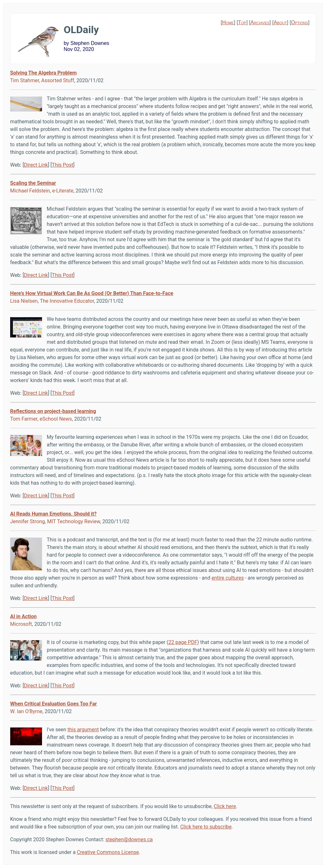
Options (299, 22)
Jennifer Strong (28, 521)
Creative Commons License (108, 852)
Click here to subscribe (206, 827)
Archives (260, 22)
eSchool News (56, 419)
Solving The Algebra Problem (43, 73)
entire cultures (227, 578)
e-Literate (63, 191)
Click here (225, 806)
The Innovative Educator (67, 301)
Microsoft (21, 624)
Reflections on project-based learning (53, 411)
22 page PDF (183, 642)
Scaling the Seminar (33, 183)
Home (228, 22)
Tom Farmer (24, 419)
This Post (63, 165)
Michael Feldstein (30, 191)
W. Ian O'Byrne (26, 711)
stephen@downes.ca (129, 839)
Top (242, 22)
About (280, 22)
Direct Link (36, 165)
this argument (83, 730)
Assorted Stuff (58, 80)
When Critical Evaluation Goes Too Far (54, 704)
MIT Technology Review (74, 521)
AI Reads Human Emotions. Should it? (53, 514)
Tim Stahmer (25, 80)
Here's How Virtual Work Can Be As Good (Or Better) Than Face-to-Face (92, 293)
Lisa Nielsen (24, 301)
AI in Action (23, 616)
